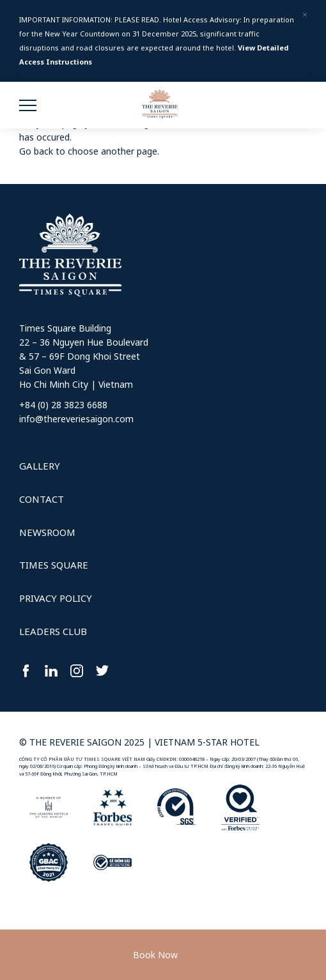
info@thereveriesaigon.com (76, 419)
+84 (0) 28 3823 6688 (63, 405)
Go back (36, 151)
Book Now (155, 955)
